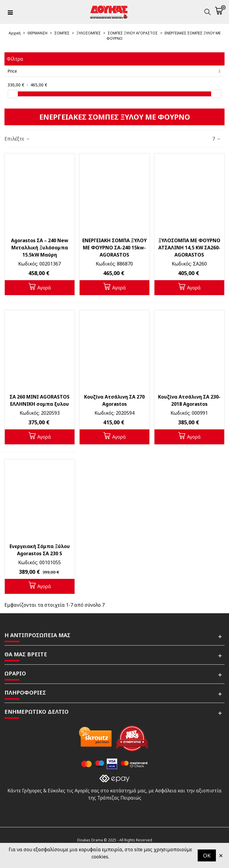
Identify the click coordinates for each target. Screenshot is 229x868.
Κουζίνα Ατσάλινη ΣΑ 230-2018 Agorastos (189, 400)
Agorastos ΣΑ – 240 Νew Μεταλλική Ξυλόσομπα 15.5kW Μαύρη (40, 248)
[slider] (13, 94)
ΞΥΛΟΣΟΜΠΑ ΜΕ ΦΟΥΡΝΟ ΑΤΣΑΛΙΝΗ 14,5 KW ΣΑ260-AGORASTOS (189, 248)
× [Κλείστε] (221, 855)
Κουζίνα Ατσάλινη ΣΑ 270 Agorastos (114, 400)
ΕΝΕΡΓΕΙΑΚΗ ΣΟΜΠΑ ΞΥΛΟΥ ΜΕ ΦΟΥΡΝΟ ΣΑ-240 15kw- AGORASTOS (114, 248)
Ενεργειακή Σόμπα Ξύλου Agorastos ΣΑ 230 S (40, 550)
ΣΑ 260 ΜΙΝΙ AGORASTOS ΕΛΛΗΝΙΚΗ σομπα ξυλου (40, 400)
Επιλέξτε (17, 139)
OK (207, 855)
